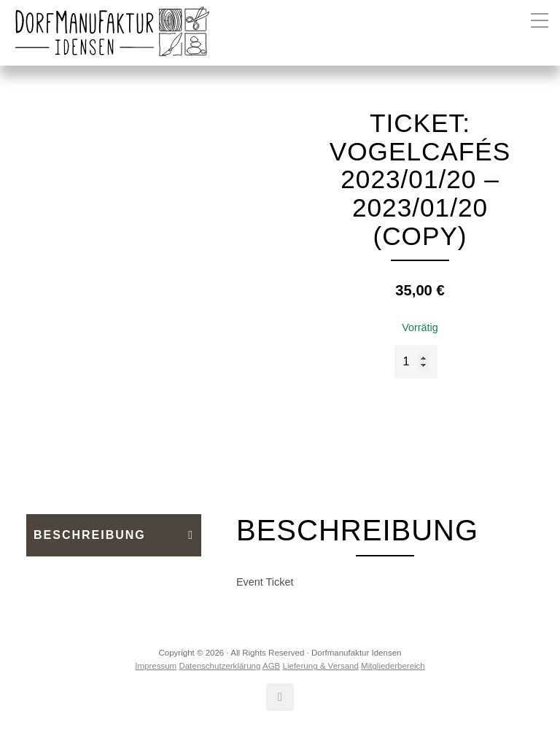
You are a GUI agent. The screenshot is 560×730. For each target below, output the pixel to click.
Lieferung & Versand (321, 666)
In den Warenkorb (420, 395)
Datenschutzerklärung (219, 666)
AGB (271, 666)
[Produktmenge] (416, 362)
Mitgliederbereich (393, 666)
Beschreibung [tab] (90, 535)
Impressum (156, 666)
